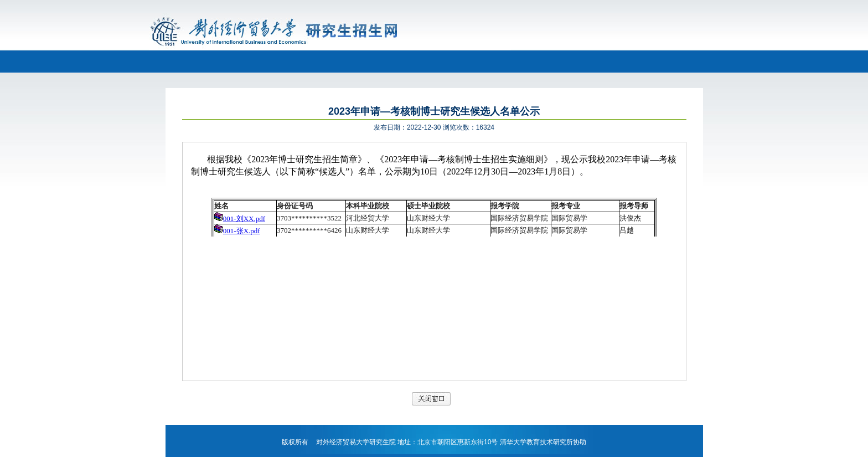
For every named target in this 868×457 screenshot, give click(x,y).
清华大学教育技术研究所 (536, 442)
